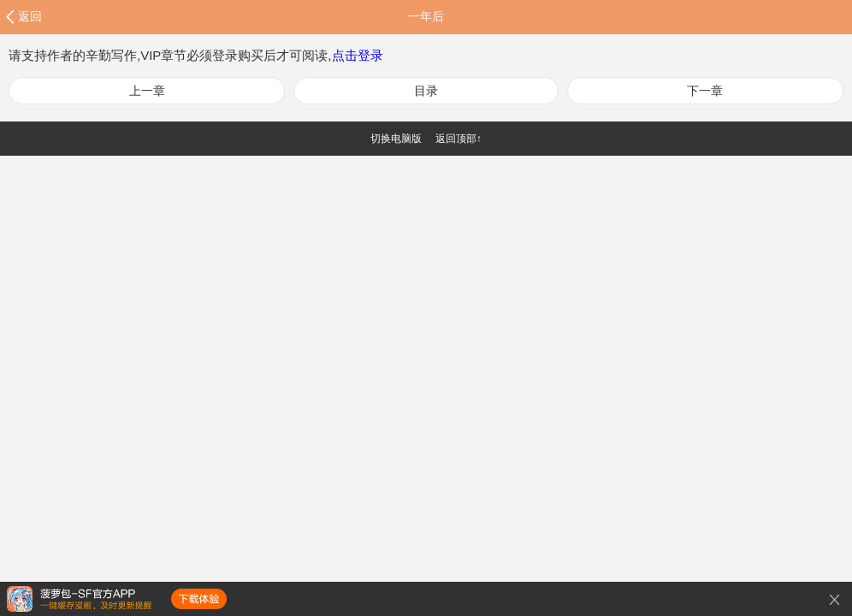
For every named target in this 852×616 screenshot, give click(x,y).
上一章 (147, 91)
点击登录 (358, 55)
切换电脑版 (396, 139)
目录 (426, 91)
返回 (30, 16)
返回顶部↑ (459, 139)
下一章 (705, 91)
